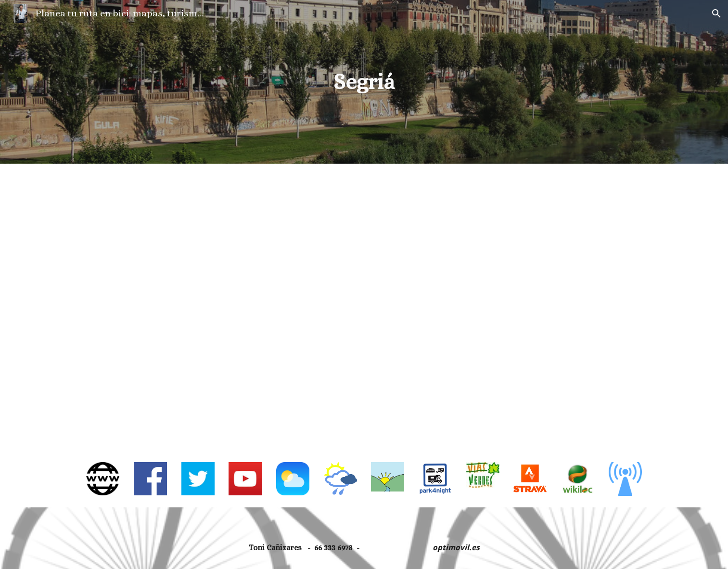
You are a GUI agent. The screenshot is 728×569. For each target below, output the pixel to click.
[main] (364, 82)
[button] (716, 13)
